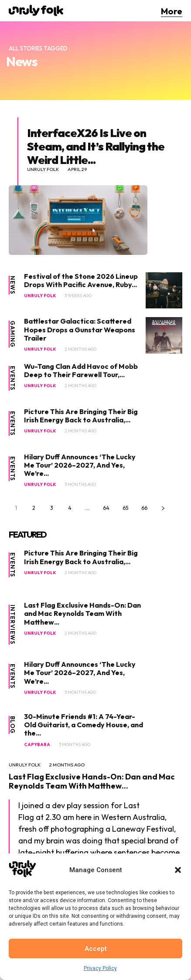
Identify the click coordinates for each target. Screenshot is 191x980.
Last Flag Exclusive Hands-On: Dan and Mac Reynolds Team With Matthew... (82, 613)
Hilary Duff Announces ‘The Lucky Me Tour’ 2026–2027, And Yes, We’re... (80, 465)
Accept (96, 949)
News (12, 285)
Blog (12, 725)
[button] (178, 870)
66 (144, 508)
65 (125, 508)
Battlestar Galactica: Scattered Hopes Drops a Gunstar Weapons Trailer (80, 329)
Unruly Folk (43, 169)
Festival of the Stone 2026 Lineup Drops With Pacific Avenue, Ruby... (81, 280)
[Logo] (36, 10)
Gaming (12, 334)
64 (106, 508)
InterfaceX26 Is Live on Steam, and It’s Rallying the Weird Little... (96, 146)
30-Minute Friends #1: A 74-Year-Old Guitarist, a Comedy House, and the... (84, 725)
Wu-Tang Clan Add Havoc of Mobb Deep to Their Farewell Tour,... (81, 370)
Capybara (37, 745)
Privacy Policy (100, 968)
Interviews (12, 625)
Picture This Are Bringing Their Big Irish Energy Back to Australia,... (81, 416)
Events (12, 378)
